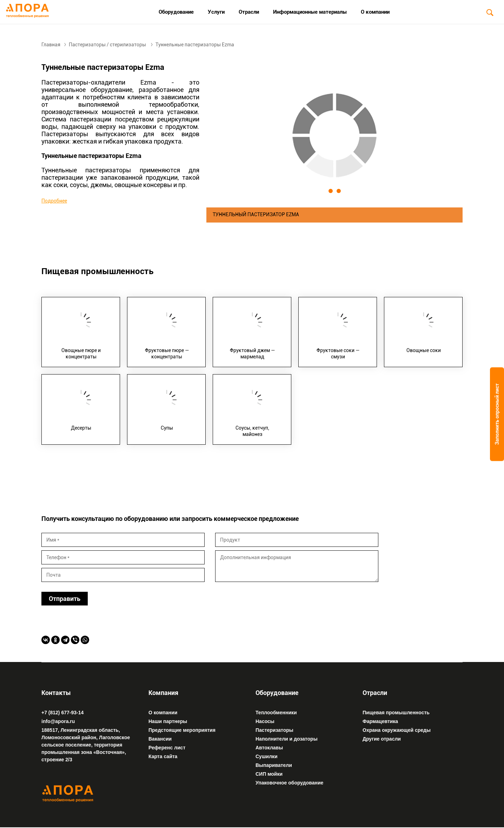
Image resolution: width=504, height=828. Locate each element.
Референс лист (167, 748)
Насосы (265, 722)
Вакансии (160, 739)
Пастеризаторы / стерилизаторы (107, 45)
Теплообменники (276, 713)
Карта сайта (163, 757)
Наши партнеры (168, 722)
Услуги (216, 12)
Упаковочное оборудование (289, 783)
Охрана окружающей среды (397, 730)
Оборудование (176, 12)
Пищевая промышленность (396, 713)
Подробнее (54, 201)
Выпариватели (274, 766)
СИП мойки (269, 774)
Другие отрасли (382, 739)
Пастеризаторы (274, 730)
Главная (51, 45)
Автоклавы (269, 748)
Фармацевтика (380, 722)
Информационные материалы (310, 12)
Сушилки (267, 757)
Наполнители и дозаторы (287, 739)
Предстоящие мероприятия (182, 730)
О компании (375, 12)
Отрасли (249, 12)
